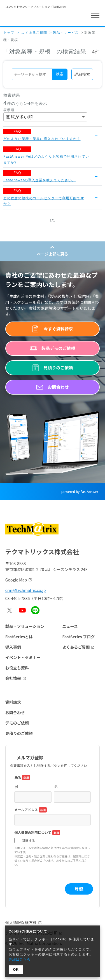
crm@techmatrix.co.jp (26, 590)
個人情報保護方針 (21, 922)
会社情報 (13, 678)
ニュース (70, 626)
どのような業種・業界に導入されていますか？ (42, 139)
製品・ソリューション (25, 626)
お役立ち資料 (17, 668)
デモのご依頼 (17, 723)
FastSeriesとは (19, 637)
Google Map (16, 580)
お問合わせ (15, 712)
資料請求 (13, 702)
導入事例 (13, 647)
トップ (9, 33)
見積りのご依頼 (19, 733)
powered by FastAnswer (80, 491)
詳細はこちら (20, 959)
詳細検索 (82, 74)
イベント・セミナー (23, 657)
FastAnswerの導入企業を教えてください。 (39, 180)
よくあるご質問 (32, 33)
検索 (60, 74)
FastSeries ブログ (78, 637)
